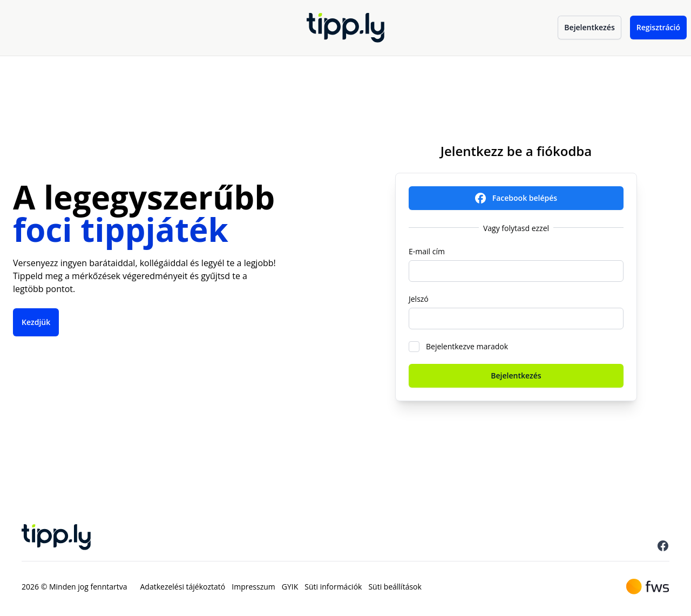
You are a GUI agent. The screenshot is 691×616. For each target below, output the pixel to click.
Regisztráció (658, 27)
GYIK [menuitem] (290, 587)
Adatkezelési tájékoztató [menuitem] (183, 587)
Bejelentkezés (589, 27)
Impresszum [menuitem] (253, 587)
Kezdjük (36, 322)
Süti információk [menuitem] (333, 587)
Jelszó (419, 299)
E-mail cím (427, 251)
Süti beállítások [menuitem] (395, 587)
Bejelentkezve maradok (467, 346)
